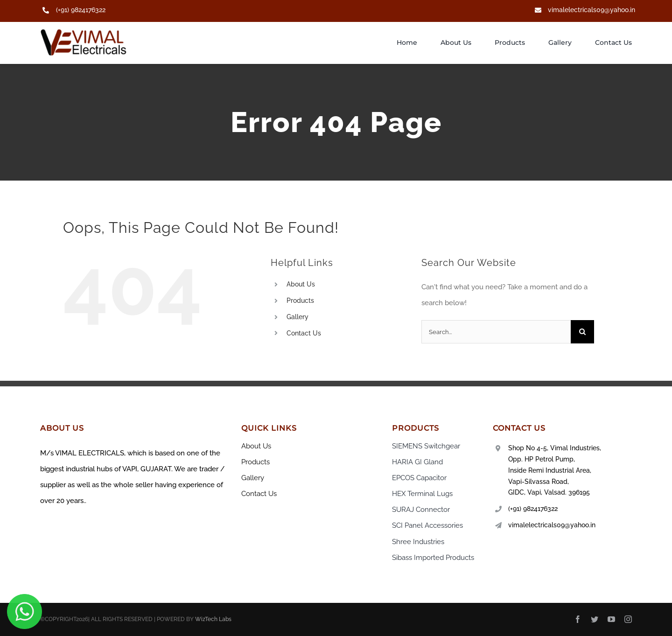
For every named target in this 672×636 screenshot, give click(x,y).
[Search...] (496, 332)
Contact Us (304, 333)
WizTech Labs (213, 619)
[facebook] (578, 619)
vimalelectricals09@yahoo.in (591, 10)
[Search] (582, 332)
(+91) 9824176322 (81, 10)
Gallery (297, 317)
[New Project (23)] (84, 32)
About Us (301, 284)
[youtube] (611, 619)
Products (300, 301)
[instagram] (628, 619)
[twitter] (595, 619)
